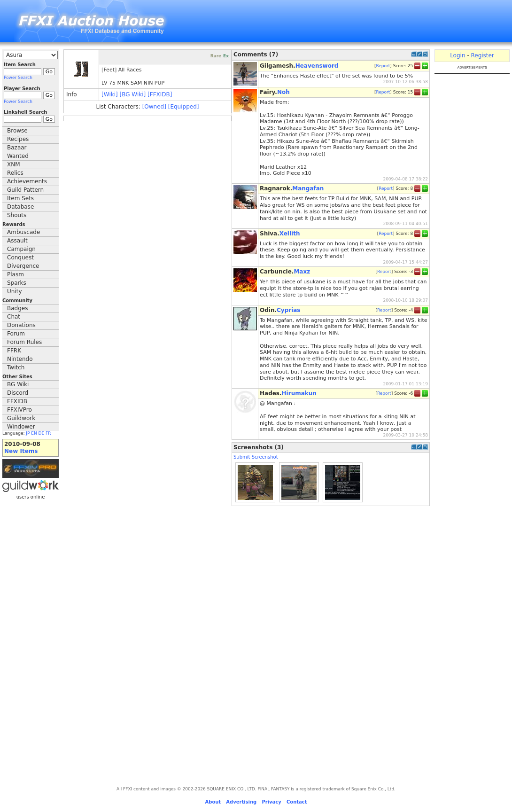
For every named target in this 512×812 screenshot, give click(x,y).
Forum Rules (24, 342)
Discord (18, 393)
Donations (21, 325)
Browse (17, 131)
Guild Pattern (25, 190)
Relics (15, 173)
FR (48, 433)
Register (482, 55)
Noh (283, 92)
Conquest (20, 258)
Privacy (271, 802)
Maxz (302, 272)
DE (42, 433)
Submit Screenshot (256, 457)
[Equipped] (184, 107)
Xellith (290, 234)
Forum (16, 334)
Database (20, 207)
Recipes (18, 139)
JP (28, 433)
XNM (14, 164)
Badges (17, 308)
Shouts (17, 215)
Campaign (21, 249)
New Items (21, 451)
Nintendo (20, 359)
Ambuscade (23, 232)
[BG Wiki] (133, 94)
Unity (15, 291)
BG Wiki (18, 384)
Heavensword (317, 66)
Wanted (18, 156)
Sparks (17, 283)
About (213, 802)
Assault (17, 241)
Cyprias (289, 310)
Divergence (23, 266)
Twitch (16, 367)
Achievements (27, 181)
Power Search (18, 78)
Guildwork (21, 418)
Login (458, 55)
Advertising (241, 802)
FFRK (14, 351)
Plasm (16, 274)
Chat (14, 317)
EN (34, 433)
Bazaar (17, 148)
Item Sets (20, 198)
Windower (21, 427)
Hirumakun (299, 393)
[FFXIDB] (160, 94)
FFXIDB (17, 401)
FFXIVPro (19, 410)
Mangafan (308, 188)
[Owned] (154, 107)
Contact (297, 802)
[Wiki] (110, 94)
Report (383, 65)
